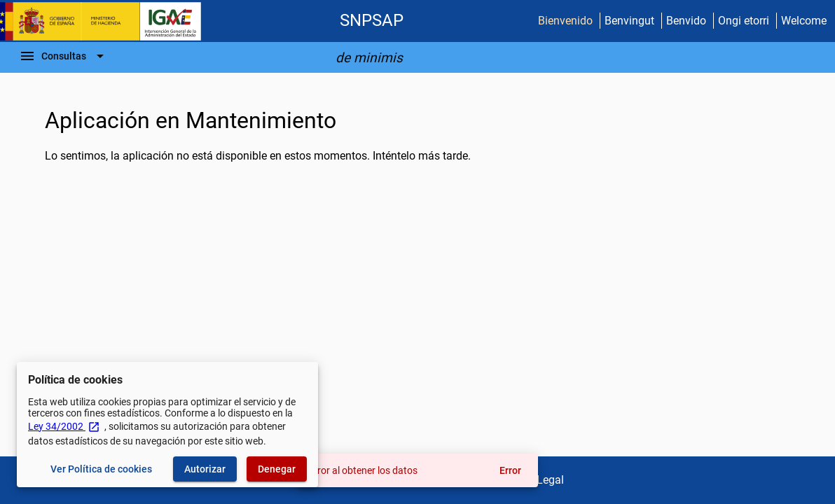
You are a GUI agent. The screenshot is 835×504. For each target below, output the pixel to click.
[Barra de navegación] (64, 56)
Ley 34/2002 (64, 426)
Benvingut (629, 21)
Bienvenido (565, 21)
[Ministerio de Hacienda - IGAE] (107, 21)
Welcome (804, 21)
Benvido (686, 21)
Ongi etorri (744, 21)
